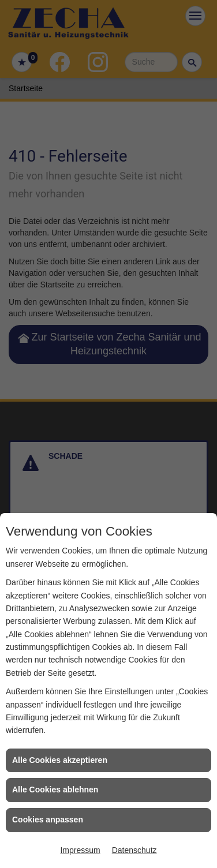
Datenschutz (134, 850)
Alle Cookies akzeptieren (60, 760)
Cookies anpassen (48, 820)
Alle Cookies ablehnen (55, 790)
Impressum (80, 850)
